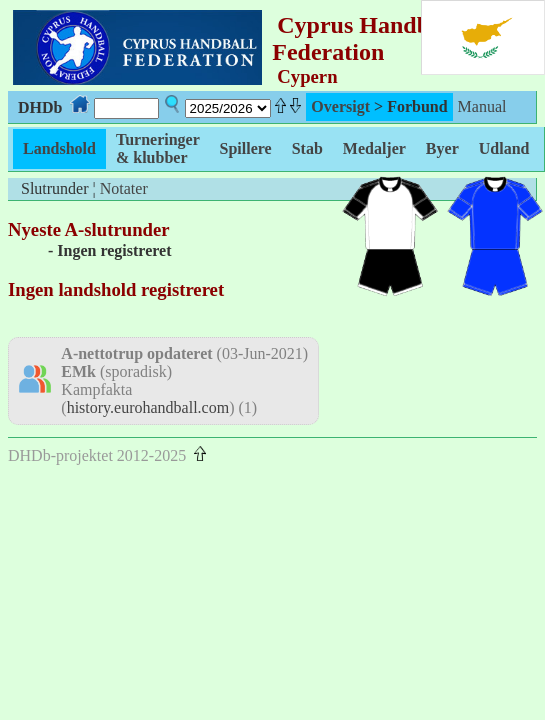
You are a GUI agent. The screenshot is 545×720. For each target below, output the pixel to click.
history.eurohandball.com (148, 407)
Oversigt (340, 106)
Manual (482, 106)
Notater (124, 188)
